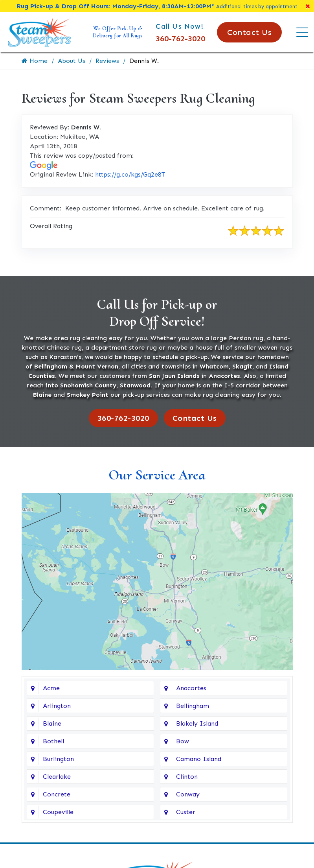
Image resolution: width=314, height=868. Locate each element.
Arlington (57, 706)
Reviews (107, 61)
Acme (51, 688)
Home (35, 61)
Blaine (52, 724)
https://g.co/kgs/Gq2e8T (130, 174)
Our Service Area (157, 475)
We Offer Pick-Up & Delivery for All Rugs (118, 32)
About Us (72, 61)
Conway (188, 795)
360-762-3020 (180, 39)
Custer (186, 812)
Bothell (53, 742)
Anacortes (191, 688)
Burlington (58, 759)
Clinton (187, 777)
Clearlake (57, 777)
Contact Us (249, 32)
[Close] (308, 6)
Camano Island (199, 759)
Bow (183, 742)
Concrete (57, 795)
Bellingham (193, 706)
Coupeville (58, 812)
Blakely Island (197, 724)
